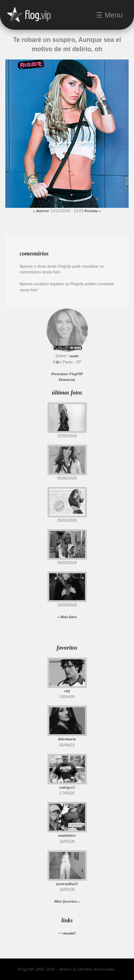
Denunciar (67, 379)
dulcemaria (67, 739)
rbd (67, 691)
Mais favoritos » (67, 901)
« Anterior (41, 211)
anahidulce (67, 835)
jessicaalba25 (67, 884)
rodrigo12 (67, 787)
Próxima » (93, 211)
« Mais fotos (67, 617)
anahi (74, 356)
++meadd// (67, 933)
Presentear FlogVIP (67, 374)
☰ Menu (109, 15)
